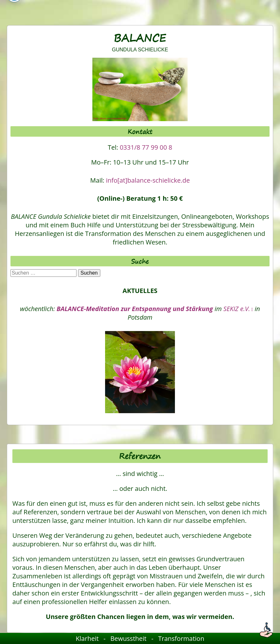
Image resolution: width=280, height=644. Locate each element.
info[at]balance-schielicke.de (148, 180)
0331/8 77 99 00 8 (146, 147)
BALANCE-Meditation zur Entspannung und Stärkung (135, 309)
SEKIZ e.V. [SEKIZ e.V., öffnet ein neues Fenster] (238, 309)
